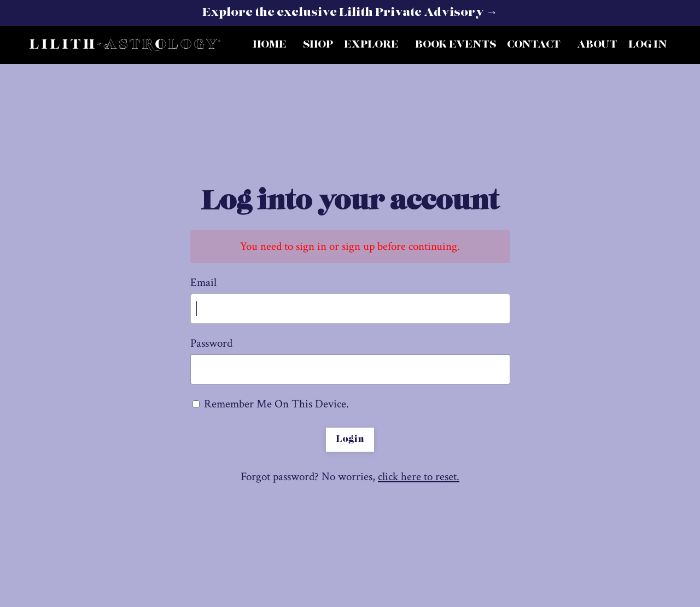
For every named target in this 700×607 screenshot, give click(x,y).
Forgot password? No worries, (350, 477)
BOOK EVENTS (456, 45)
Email (203, 282)
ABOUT (597, 45)
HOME (270, 45)
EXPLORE (371, 45)
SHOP (318, 45)
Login (350, 440)
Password (211, 343)
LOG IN (648, 45)
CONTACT (534, 45)
